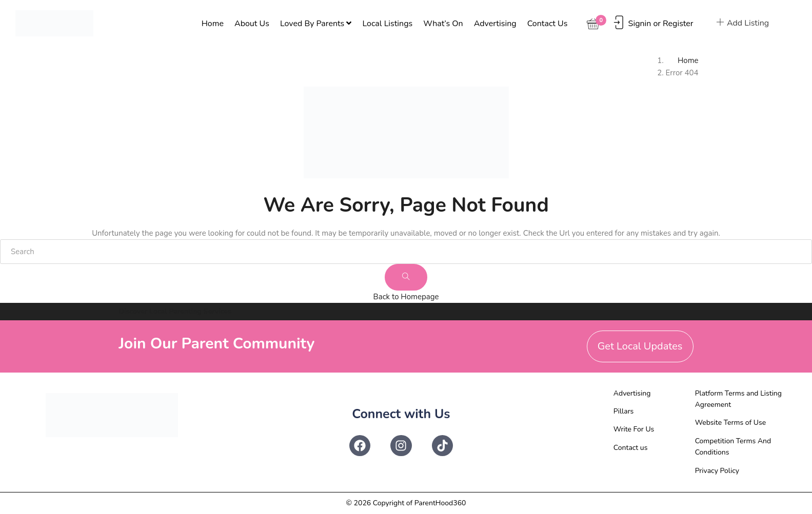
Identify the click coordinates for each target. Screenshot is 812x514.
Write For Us (634, 429)
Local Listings (387, 24)
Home (213, 24)
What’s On (443, 24)
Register (678, 24)
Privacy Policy (717, 471)
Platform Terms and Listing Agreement (738, 399)
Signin (640, 24)
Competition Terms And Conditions (733, 447)
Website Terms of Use (731, 423)
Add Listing (742, 23)
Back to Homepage (406, 297)
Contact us (548, 24)
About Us (252, 24)
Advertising (495, 24)
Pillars (624, 411)
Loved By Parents (316, 24)
